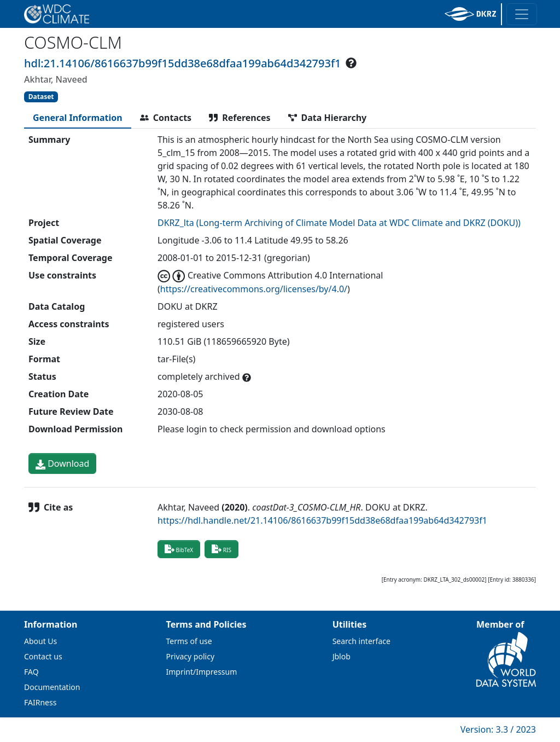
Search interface (361, 641)
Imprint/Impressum (202, 672)
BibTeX (179, 549)
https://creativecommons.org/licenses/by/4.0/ (254, 289)
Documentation (52, 687)
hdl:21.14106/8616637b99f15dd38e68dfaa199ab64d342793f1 (183, 63)
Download (62, 463)
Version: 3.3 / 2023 (498, 729)
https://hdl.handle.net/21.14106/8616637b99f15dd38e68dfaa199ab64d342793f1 (322, 520)
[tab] (78, 118)
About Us (40, 641)
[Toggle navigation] (522, 14)
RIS (221, 549)
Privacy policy (191, 656)
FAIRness (40, 702)
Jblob (342, 656)
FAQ (31, 672)
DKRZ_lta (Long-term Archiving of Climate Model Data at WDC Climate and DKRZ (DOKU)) (339, 223)
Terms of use (189, 641)
